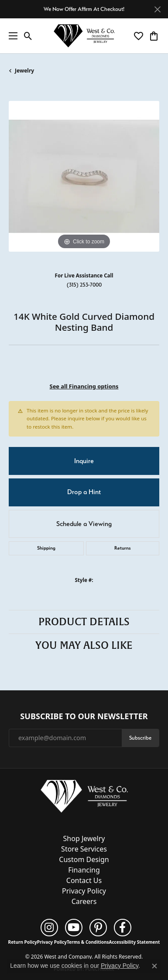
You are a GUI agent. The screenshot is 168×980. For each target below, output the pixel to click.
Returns (123, 548)
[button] (28, 36)
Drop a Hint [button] (84, 492)
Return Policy (23, 942)
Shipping (46, 548)
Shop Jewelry (84, 838)
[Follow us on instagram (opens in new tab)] (49, 928)
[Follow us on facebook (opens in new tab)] (123, 928)
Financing (84, 870)
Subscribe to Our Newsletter (84, 717)
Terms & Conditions (88, 942)
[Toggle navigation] (11, 36)
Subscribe (140, 738)
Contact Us (84, 880)
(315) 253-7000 (84, 285)
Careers (84, 901)
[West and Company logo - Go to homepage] (84, 36)
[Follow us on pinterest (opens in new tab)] (98, 928)
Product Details (84, 622)
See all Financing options (84, 386)
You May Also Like (84, 645)
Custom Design (84, 859)
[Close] (157, 9)
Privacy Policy (84, 891)
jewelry (24, 71)
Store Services (84, 849)
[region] (84, 176)
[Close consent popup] (154, 966)
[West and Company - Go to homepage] (84, 798)
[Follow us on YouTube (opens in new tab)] (74, 928)
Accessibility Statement (135, 942)
